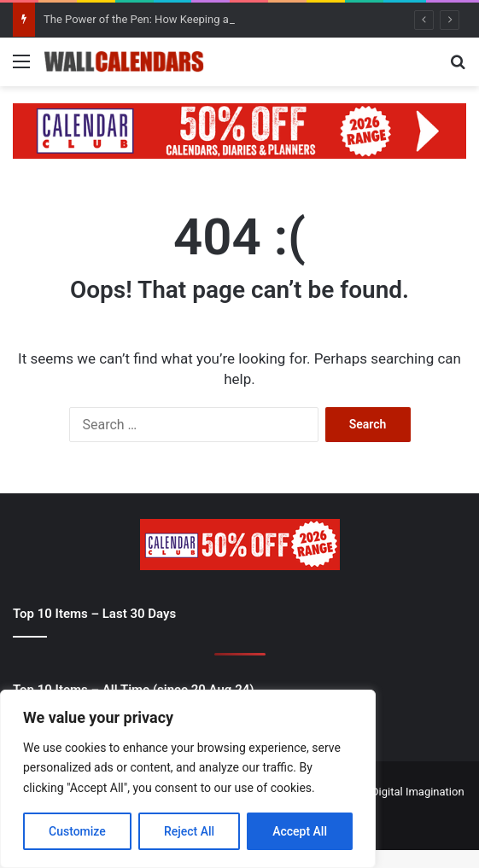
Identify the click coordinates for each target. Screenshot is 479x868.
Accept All (300, 831)
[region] (188, 779)
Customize (77, 831)
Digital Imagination (418, 792)
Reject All (189, 831)
